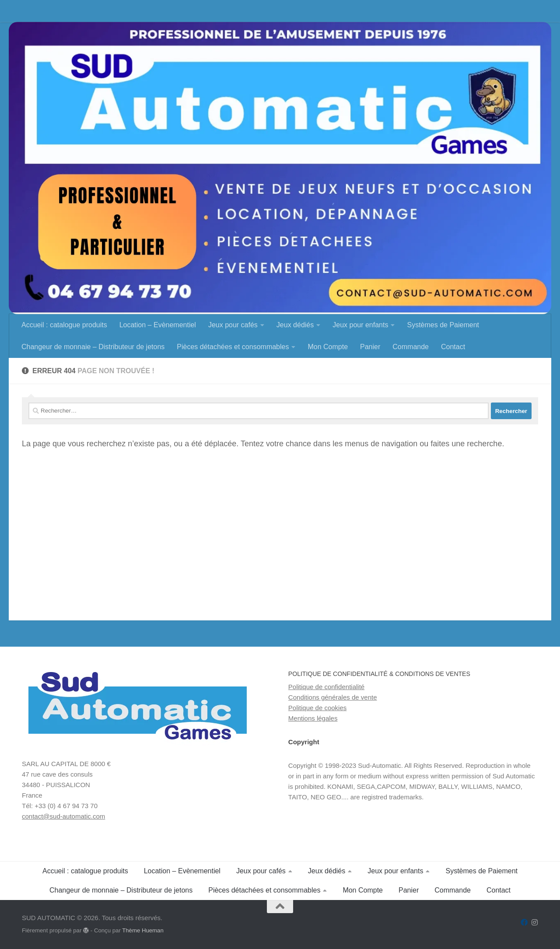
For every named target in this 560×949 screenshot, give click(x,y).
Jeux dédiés (295, 325)
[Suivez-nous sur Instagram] (535, 923)
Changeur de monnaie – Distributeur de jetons (93, 347)
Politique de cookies (317, 708)
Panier (370, 347)
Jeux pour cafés (233, 325)
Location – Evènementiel (158, 325)
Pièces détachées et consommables (233, 347)
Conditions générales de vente (333, 697)
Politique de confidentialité (326, 687)
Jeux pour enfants (360, 325)
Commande (411, 347)
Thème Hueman (143, 930)
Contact (453, 347)
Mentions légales (313, 718)
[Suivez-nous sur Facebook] (524, 923)
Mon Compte (328, 347)
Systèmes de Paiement (443, 325)
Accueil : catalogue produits (64, 325)
